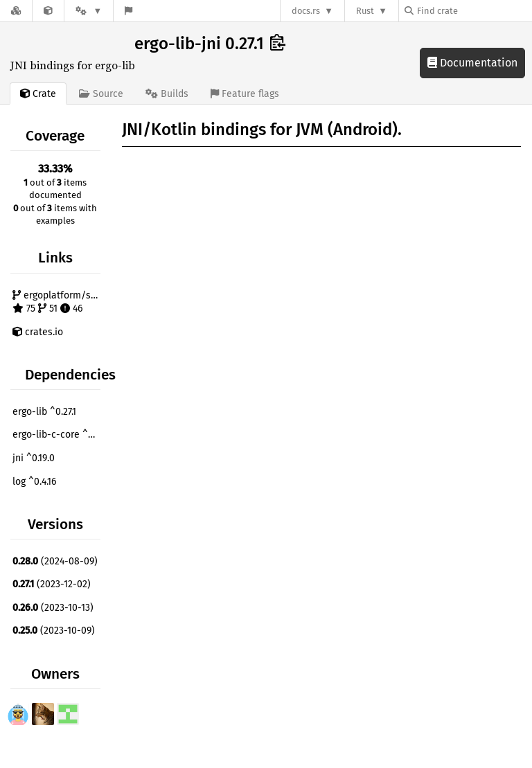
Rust (365, 11)
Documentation (472, 63)
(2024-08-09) (55, 561)
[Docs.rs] (16, 11)
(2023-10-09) (54, 631)
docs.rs (306, 11)
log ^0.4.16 (34, 482)
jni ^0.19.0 (34, 458)
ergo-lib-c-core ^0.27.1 (58, 435)
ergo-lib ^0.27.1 (44, 412)
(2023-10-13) (53, 608)
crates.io (38, 332)
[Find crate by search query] (474, 11)
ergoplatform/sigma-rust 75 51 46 (58, 302)
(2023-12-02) (52, 584)
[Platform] (89, 11)
